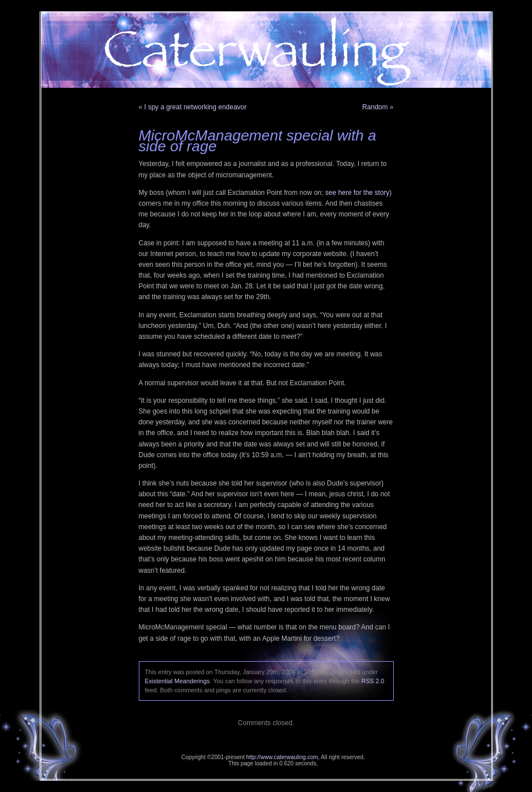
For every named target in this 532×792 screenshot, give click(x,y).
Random (375, 107)
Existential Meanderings (178, 681)
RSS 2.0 (373, 681)
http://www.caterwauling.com (282, 757)
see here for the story (357, 193)
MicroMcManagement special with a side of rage (258, 141)
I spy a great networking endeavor (196, 107)
